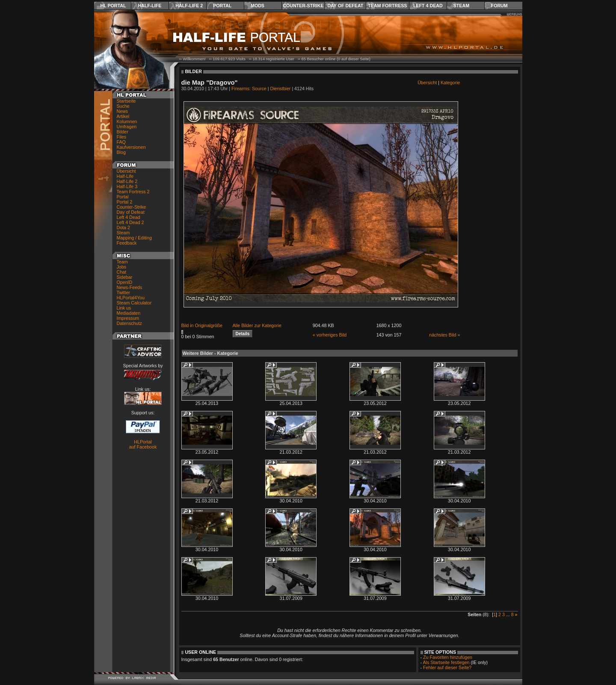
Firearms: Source (249, 89)
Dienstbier (280, 89)
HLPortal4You (131, 298)
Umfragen (127, 127)
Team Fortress (387, 6)
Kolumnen (127, 121)
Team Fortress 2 (133, 192)
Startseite (126, 101)
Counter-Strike (303, 6)
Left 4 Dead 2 (130, 222)
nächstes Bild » (444, 335)
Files (122, 137)
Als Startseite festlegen (446, 662)
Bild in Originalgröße (202, 325)
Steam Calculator (134, 303)
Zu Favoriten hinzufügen (448, 657)
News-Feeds (130, 287)
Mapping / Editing (134, 238)
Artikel (123, 116)
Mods (258, 6)
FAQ (121, 142)
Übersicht (126, 171)
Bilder (123, 132)
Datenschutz (129, 323)
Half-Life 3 (127, 186)
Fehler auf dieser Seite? (447, 667)
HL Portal (113, 6)
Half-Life (150, 6)
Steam (461, 6)
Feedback (127, 243)
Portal (222, 6)
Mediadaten (129, 313)
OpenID (125, 282)
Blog (121, 152)
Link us (124, 308)
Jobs (122, 267)
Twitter (123, 292)
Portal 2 (125, 202)
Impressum (128, 318)
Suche (123, 106)
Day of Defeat (345, 6)
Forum (499, 6)
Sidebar (125, 277)
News (123, 111)
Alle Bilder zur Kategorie (257, 325)
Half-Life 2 (189, 6)
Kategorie (450, 83)
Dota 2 (123, 227)
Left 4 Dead (428, 6)
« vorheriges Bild (330, 335)
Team (122, 262)
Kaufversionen (131, 147)
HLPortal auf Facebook (143, 444)
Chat (122, 272)
